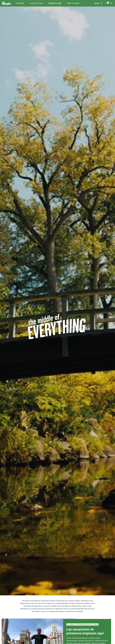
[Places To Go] (45, 3)
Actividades (20, 3)
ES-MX (97, 3)
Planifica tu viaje (55, 3)
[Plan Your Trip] (63, 3)
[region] (102, 3)
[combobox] (97, 3)
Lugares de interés (36, 3)
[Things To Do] (26, 3)
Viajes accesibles (73, 3)
